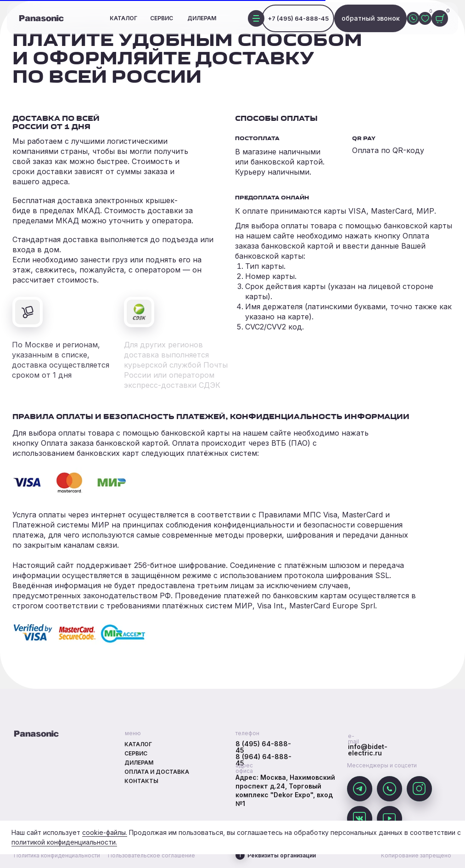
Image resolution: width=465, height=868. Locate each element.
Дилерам (202, 18)
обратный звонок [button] (371, 18)
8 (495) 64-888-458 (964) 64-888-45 (263, 753)
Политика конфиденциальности (57, 855)
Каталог (123, 18)
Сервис (162, 18)
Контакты (141, 781)
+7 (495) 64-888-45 (298, 18)
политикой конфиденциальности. (64, 842)
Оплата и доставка (157, 772)
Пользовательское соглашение (151, 855)
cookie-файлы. (105, 832)
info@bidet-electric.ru (368, 750)
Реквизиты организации (282, 855)
